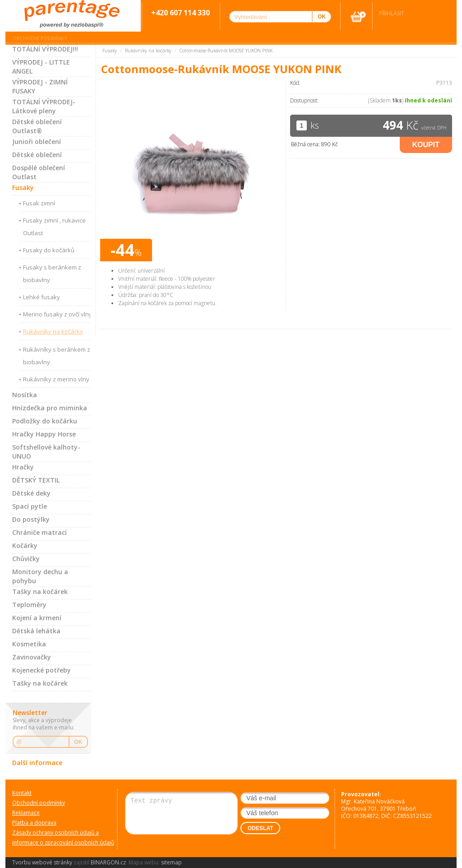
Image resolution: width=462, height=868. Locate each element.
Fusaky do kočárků (49, 250)
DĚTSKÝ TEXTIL (36, 480)
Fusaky (23, 188)
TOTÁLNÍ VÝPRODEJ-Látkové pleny (44, 106)
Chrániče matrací (39, 532)
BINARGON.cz (108, 862)
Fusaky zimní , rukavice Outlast (54, 227)
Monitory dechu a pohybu (40, 576)
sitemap (171, 862)
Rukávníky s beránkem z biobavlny (57, 356)
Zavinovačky (32, 657)
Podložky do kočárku (45, 421)
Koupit (426, 145)
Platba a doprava (34, 823)
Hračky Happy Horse (44, 434)
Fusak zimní (39, 203)
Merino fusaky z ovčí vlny (58, 314)
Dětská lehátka (36, 631)
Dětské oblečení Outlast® (37, 126)
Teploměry (29, 605)
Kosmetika (29, 644)
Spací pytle (30, 506)
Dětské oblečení (37, 155)
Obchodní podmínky (40, 38)
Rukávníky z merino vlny (56, 379)
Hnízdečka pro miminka (50, 408)
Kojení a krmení (37, 618)
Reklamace (26, 813)
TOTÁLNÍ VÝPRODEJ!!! (45, 49)
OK (79, 742)
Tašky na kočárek (40, 592)
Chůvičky (26, 559)
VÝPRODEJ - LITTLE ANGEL (41, 67)
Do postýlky (31, 519)
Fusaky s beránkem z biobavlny (52, 274)
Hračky (23, 467)
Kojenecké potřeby (42, 670)
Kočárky (25, 545)
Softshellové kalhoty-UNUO (46, 452)
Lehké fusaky (42, 297)
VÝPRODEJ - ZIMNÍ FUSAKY (40, 86)
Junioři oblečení (37, 142)
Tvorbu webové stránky (42, 862)
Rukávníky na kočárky (53, 331)
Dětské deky (31, 493)
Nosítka (25, 395)
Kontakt (22, 793)
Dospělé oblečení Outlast (39, 172)
